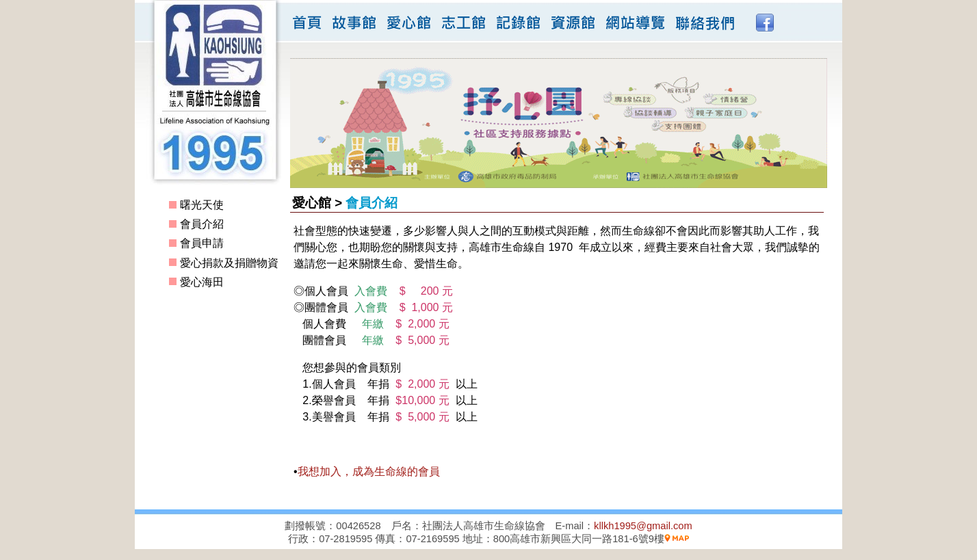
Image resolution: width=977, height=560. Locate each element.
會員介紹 (202, 224)
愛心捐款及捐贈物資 (229, 263)
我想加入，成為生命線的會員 (369, 471)
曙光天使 (202, 205)
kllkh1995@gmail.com (643, 526)
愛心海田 (202, 282)
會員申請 (202, 243)
